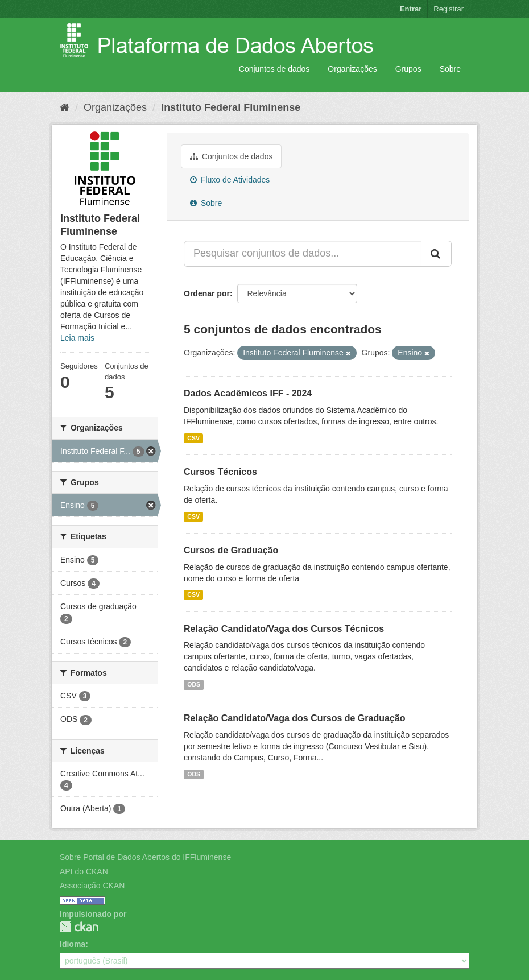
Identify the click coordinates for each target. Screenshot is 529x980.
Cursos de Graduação (231, 550)
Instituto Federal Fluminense (231, 107)
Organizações (352, 69)
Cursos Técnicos (220, 472)
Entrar (411, 9)
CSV (193, 438)
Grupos (408, 69)
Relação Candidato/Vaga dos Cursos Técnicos (284, 629)
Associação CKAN (92, 886)
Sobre (450, 69)
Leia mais (77, 338)
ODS (194, 684)
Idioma (73, 944)
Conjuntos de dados (274, 69)
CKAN (79, 927)
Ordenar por (207, 293)
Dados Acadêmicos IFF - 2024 (248, 393)
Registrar (449, 9)
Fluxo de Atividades (230, 180)
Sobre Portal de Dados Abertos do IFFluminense (145, 857)
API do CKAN (84, 871)
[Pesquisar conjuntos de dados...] (303, 254)
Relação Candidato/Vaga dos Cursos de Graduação (294, 718)
